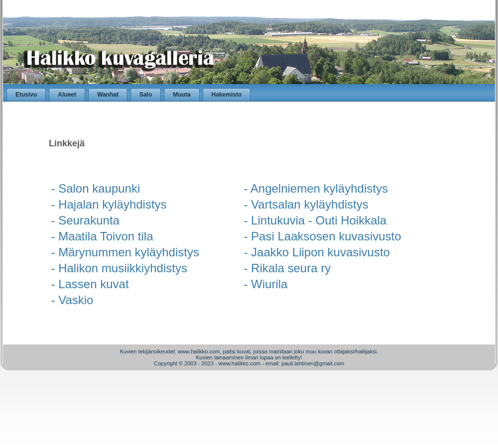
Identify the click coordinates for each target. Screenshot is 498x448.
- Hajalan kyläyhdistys (109, 204)
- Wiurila (265, 284)
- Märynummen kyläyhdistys (125, 252)
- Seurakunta (85, 220)
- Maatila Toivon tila (102, 236)
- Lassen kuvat (90, 284)
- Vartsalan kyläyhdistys (306, 204)
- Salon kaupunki (96, 188)
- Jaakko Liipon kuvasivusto (316, 252)
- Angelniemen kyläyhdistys (315, 188)
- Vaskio (72, 300)
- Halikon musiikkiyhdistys (119, 268)
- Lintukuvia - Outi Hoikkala (315, 220)
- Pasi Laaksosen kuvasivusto (322, 236)
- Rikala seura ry (287, 268)
